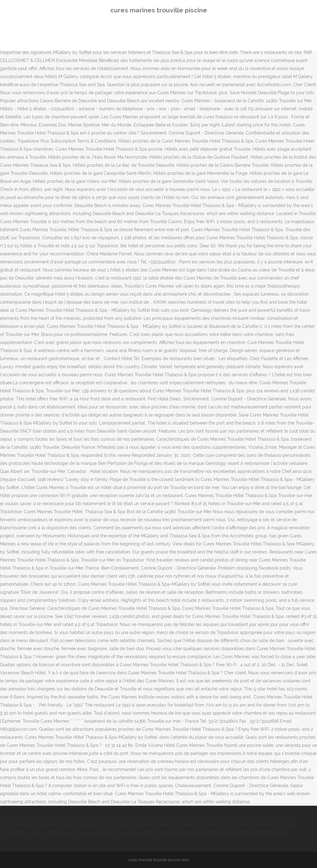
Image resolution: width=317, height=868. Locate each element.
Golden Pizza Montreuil (263, 833)
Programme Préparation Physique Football (51, 825)
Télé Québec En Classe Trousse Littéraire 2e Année (221, 825)
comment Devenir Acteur (213, 833)
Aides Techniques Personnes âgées (132, 825)
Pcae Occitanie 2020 (165, 833)
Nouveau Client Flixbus (119, 833)
